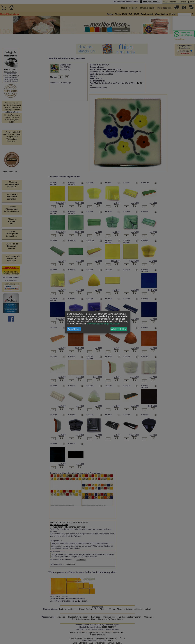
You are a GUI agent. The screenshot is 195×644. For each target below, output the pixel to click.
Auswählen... (74, 329)
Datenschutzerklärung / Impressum (104, 324)
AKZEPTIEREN (119, 329)
